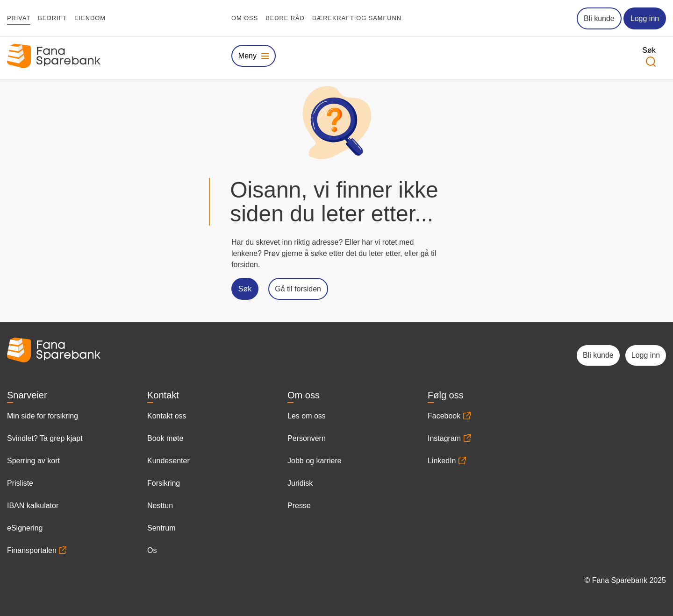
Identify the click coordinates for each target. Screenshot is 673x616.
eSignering (25, 528)
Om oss (245, 18)
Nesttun (160, 506)
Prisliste (20, 483)
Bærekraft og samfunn (357, 18)
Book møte (165, 438)
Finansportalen (32, 550)
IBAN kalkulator (33, 506)
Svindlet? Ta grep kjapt (45, 438)
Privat (19, 18)
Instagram (444, 438)
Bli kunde (599, 18)
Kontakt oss (167, 416)
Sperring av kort (33, 461)
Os (152, 550)
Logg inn (645, 18)
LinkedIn (442, 461)
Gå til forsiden (298, 289)
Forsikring (164, 483)
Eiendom (90, 18)
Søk (245, 289)
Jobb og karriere (315, 461)
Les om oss (307, 416)
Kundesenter (168, 461)
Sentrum (161, 528)
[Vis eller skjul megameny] (254, 56)
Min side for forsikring (43, 416)
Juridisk (300, 483)
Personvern (307, 438)
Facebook (444, 416)
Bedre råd (285, 18)
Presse (299, 506)
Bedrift (52, 18)
